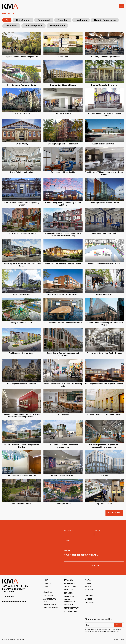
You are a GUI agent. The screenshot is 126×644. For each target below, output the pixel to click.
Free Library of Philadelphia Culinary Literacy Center (104, 173)
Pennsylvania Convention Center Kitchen (104, 353)
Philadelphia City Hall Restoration (22, 384)
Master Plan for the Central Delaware (104, 264)
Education (63, 20)
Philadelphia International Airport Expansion (104, 384)
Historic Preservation (105, 20)
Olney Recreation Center (22, 323)
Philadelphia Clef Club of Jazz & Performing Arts (63, 385)
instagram (89, 602)
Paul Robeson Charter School (22, 353)
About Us (47, 583)
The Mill (104, 475)
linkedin (88, 599)
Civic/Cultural (23, 20)
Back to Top (114, 513)
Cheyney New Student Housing (63, 85)
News (88, 580)
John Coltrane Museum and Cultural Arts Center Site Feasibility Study (63, 234)
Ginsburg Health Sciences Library (104, 203)
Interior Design (50, 604)
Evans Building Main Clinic (22, 172)
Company (67, 540)
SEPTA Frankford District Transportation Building (22, 446)
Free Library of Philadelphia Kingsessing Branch (22, 204)
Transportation (57, 26)
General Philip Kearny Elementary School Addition (63, 204)
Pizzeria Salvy (63, 414)
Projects (68, 580)
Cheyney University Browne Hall (104, 85)
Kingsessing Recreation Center (104, 233)
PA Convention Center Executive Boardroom (63, 323)
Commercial (44, 20)
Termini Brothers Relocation (63, 475)
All (7, 20)
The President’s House (22, 504)
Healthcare (81, 20)
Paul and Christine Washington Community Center (104, 324)
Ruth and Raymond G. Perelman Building (104, 414)
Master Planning (51, 608)
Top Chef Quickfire (104, 504)
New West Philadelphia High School (63, 294)
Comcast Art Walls (63, 113)
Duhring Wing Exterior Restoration (63, 144)
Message (68, 550)
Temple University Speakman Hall (22, 475)
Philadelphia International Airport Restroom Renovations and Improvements (22, 415)
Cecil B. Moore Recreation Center (22, 85)
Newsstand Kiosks (104, 294)
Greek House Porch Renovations (22, 233)
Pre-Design (48, 596)
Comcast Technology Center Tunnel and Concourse (104, 114)
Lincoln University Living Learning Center (63, 264)
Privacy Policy (119, 639)
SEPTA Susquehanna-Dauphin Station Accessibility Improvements (104, 446)
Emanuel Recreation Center (104, 144)
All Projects (70, 583)
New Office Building (22, 294)
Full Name (68, 531)
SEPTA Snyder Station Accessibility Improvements (63, 446)
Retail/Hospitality (33, 26)
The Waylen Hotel (63, 504)
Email (97, 531)
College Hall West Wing (22, 113)
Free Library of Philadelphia (63, 172)
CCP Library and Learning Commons (104, 57)
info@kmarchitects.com (14, 602)
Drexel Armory (22, 144)
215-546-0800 (9, 597)
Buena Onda (63, 57)
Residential (11, 26)
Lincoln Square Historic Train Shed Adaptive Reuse (22, 265)
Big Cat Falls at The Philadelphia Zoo (22, 57)
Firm (46, 580)
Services (48, 592)
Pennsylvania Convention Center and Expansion (63, 354)
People (46, 587)
